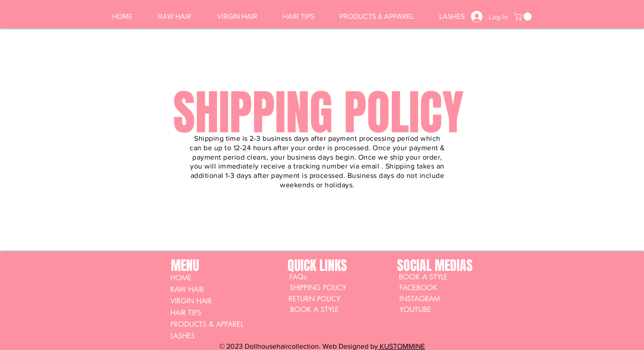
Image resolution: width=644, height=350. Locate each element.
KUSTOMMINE (401, 346)
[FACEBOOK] (431, 288)
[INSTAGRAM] (431, 299)
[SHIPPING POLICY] (318, 288)
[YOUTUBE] (431, 310)
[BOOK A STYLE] (423, 277)
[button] (524, 17)
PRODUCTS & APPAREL (207, 324)
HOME (181, 278)
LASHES (183, 336)
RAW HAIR (187, 289)
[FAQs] (298, 277)
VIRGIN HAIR (191, 301)
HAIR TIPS (186, 313)
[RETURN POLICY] (314, 299)
